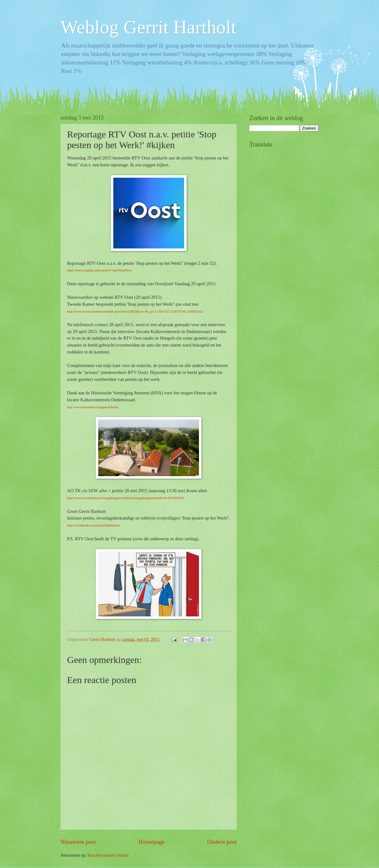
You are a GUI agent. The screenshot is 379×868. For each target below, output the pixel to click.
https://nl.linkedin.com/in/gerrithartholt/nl (93, 525)
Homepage (151, 842)
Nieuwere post (78, 842)
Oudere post (222, 842)
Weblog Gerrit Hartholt (148, 27)
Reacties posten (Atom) (108, 855)
